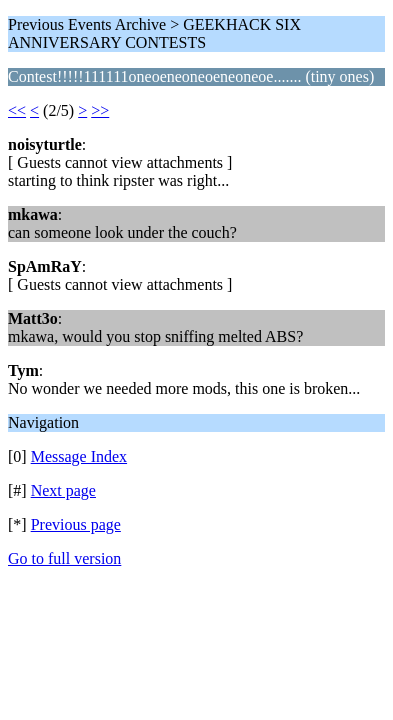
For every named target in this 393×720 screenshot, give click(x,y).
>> (100, 110)
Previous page (76, 524)
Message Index (79, 456)
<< (17, 110)
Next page (63, 490)
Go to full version (64, 558)
